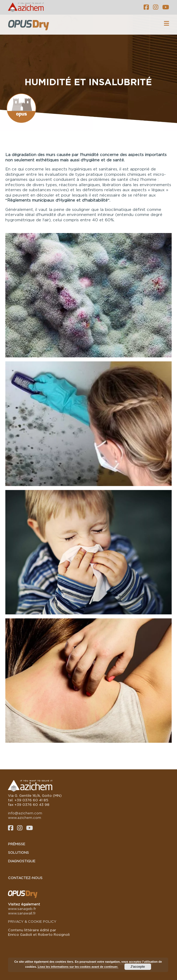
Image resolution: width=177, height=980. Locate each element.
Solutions (18, 852)
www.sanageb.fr (22, 909)
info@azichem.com (25, 813)
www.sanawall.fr (22, 913)
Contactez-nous (25, 878)
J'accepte (138, 967)
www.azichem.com (25, 818)
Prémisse (17, 844)
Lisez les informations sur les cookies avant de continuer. (78, 967)
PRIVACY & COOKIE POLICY (32, 921)
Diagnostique (22, 861)
